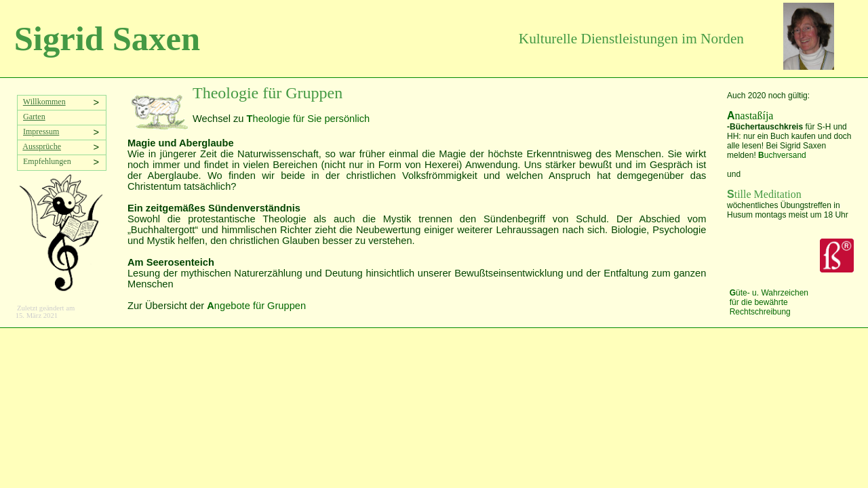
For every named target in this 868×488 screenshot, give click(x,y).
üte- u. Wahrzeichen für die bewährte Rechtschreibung (769, 302)
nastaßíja (750, 116)
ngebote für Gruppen (256, 306)
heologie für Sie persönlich (309, 119)
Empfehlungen (45, 161)
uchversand (782, 155)
